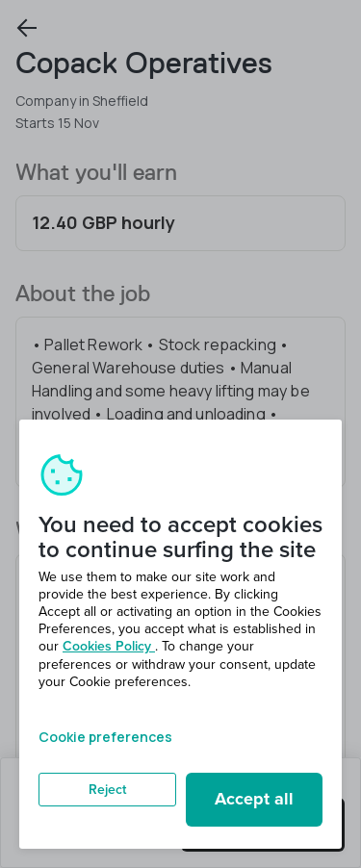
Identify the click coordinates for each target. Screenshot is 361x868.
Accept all (254, 799)
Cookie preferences (105, 737)
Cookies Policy (109, 646)
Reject (107, 790)
